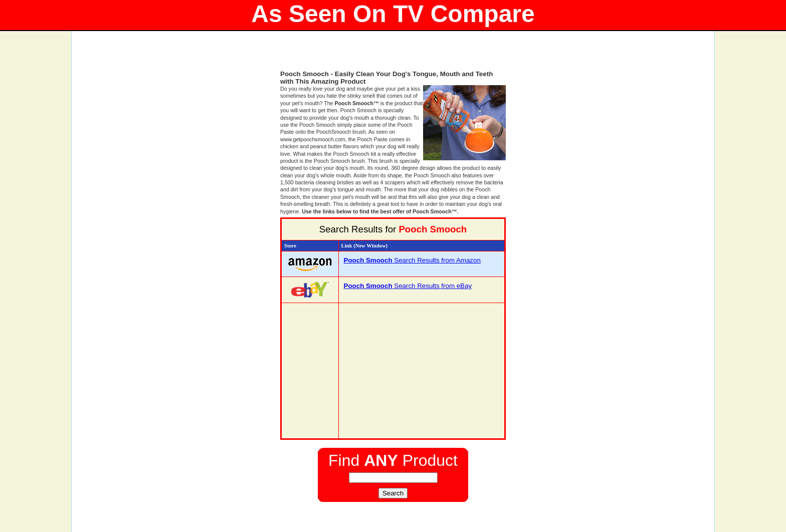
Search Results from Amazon (412, 260)
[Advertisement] (393, 55)
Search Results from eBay (408, 286)
